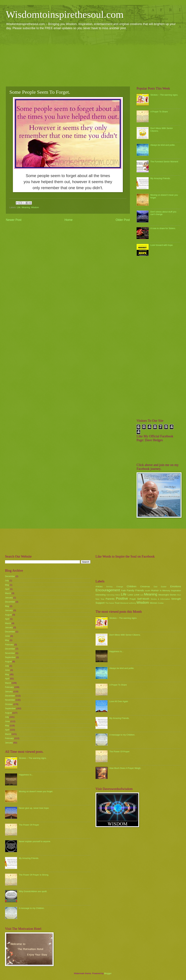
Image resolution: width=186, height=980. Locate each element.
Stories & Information (160, 599)
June (7, 636)
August (8, 615)
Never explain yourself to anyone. (35, 841)
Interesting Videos (113, 595)
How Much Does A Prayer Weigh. (125, 768)
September (10, 657)
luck (142, 595)
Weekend (124, 603)
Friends (140, 590)
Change (120, 587)
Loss (130, 595)
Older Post (123, 220)
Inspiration (176, 591)
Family (130, 590)
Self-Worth (143, 599)
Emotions (176, 586)
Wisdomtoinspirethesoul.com (65, 14)
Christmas (145, 587)
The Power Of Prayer (29, 825)
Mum (179, 595)
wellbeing (132, 603)
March (8, 593)
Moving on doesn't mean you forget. (36, 791)
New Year (100, 599)
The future (110, 603)
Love (137, 595)
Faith (124, 591)
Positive (122, 598)
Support (100, 603)
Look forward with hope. (162, 245)
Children (132, 586)
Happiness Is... (26, 775)
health (148, 591)
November (10, 653)
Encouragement (108, 590)
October (9, 704)
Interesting (101, 595)
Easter (164, 587)
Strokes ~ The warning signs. (164, 95)
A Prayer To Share (159, 112)
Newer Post (14, 220)
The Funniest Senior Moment (164, 162)
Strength (176, 599)
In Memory (165, 591)
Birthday (110, 587)
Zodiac (161, 603)
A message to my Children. (32, 908)
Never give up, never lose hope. (34, 808)
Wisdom (35, 207)
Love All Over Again (119, 701)
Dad (155, 587)
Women (154, 603)
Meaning (26, 207)
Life (19, 207)
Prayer (133, 599)
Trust (117, 603)
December (10, 576)
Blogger (108, 973)
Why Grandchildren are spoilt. (33, 891)
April (7, 589)
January (9, 598)
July (7, 580)
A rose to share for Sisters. (163, 228)
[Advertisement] (93, 58)
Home (69, 220)
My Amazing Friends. (160, 178)
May (7, 585)
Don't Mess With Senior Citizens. (125, 635)
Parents (110, 599)
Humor (155, 590)
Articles (99, 587)
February (9, 645)
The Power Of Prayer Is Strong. (34, 875)
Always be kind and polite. (163, 145)
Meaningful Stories (167, 595)
